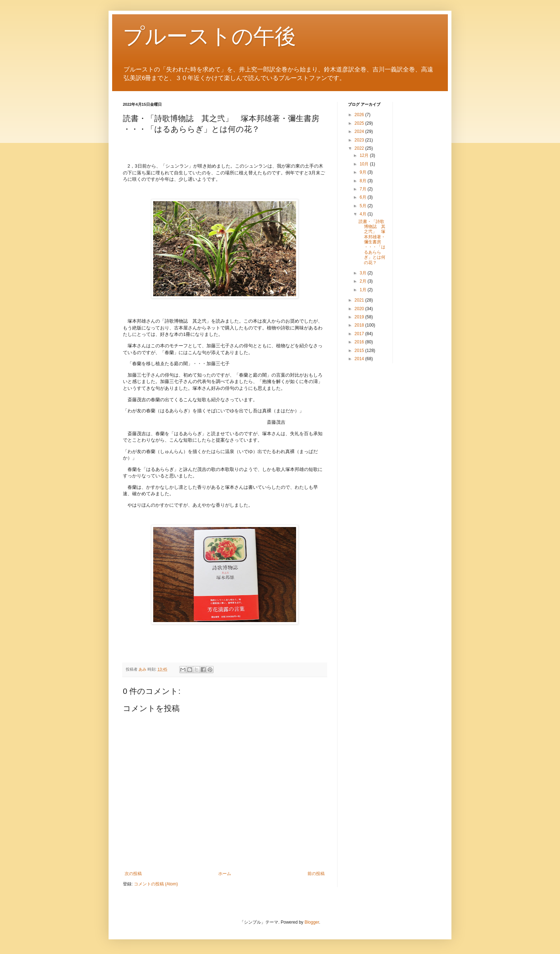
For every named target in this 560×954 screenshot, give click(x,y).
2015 (360, 351)
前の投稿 (316, 874)
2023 (360, 140)
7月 (364, 189)
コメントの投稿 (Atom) (156, 884)
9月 (364, 172)
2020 (360, 309)
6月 (364, 197)
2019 (360, 317)
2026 (360, 115)
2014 (360, 359)
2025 (360, 123)
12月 (365, 155)
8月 (364, 181)
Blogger (312, 922)
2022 (360, 148)
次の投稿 (133, 874)
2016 (360, 342)
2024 (360, 131)
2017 (360, 334)
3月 (364, 273)
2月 (364, 281)
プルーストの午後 (209, 36)
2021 (360, 300)
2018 (360, 325)
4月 (364, 214)
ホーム (225, 874)
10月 (365, 164)
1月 (364, 290)
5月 (364, 206)
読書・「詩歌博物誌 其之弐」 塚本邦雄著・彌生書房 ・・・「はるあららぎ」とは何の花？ (372, 242)
